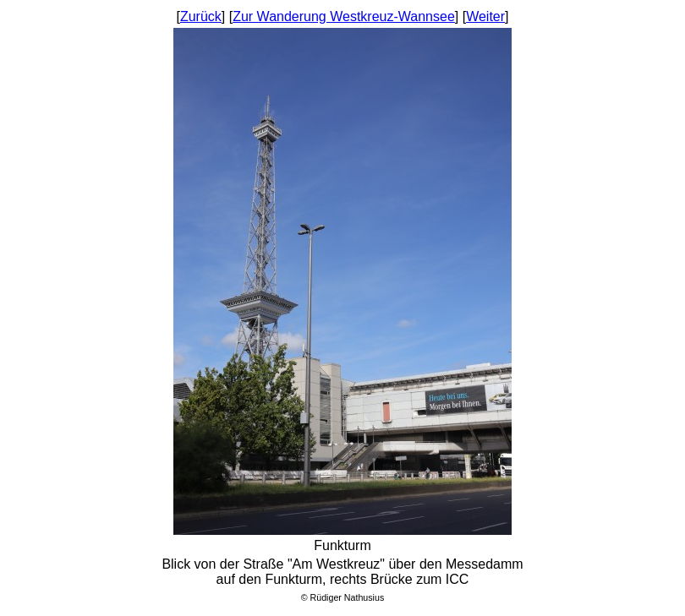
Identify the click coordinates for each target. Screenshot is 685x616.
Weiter (485, 16)
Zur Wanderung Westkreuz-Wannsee (344, 16)
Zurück (201, 16)
